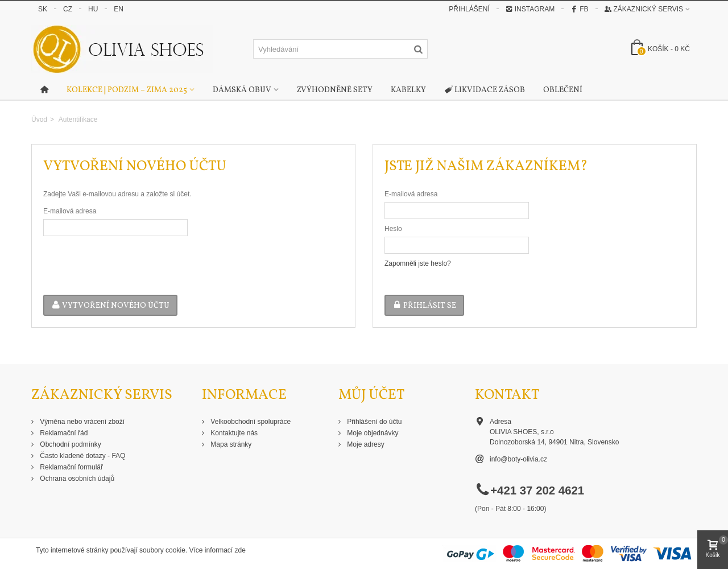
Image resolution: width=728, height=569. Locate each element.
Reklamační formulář (71, 467)
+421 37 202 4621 (537, 490)
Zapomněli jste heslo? (418, 263)
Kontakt (507, 395)
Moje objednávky (372, 433)
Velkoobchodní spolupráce (250, 422)
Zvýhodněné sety (335, 90)
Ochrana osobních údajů (76, 479)
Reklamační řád (63, 433)
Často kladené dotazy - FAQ (82, 456)
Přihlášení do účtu (373, 422)
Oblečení (563, 90)
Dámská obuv (242, 90)
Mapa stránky (230, 444)
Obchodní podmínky (70, 444)
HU (93, 9)
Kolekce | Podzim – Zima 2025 (127, 90)
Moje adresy (365, 444)
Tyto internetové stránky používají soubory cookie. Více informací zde (141, 550)
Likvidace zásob (485, 90)
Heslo (393, 229)
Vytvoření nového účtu (110, 306)
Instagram (530, 9)
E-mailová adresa (70, 211)
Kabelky (408, 90)
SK (43, 9)
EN (119, 9)
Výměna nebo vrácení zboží (81, 422)
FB (579, 9)
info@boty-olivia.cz (518, 459)
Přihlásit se (424, 306)
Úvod (39, 119)
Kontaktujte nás (233, 433)
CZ (68, 9)
